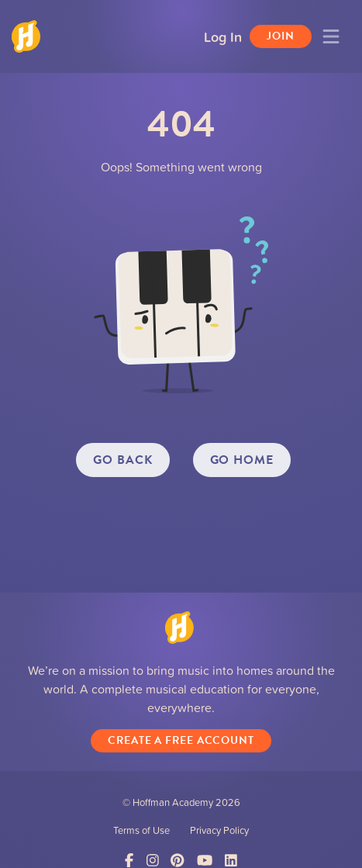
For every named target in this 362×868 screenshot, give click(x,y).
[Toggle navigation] (331, 36)
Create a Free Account (181, 740)
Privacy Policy (219, 830)
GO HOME (242, 460)
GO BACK (122, 460)
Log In (223, 36)
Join (281, 36)
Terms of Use (141, 830)
